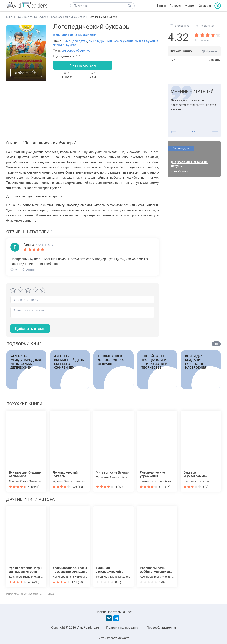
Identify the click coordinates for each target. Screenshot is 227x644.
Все (216, 344)
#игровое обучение (76, 50)
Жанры (190, 6)
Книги (162, 6)
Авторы (175, 6)
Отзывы (205, 6)
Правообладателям (161, 627)
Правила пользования (123, 627)
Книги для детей (75, 41)
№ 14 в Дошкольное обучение (111, 41)
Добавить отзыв (30, 329)
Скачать (214, 60)
